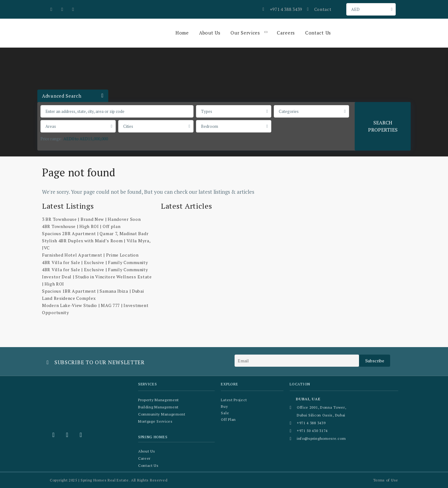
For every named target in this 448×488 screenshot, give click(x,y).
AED (355, 9)
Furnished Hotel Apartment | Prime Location (90, 255)
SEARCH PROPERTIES (383, 126)
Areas (51, 126)
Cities (128, 126)
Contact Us (318, 33)
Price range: (51, 139)
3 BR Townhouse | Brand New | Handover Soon (91, 219)
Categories (289, 111)
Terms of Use (386, 480)
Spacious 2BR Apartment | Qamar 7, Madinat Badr (95, 233)
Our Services (245, 33)
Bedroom (210, 126)
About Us (210, 33)
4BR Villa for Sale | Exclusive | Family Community (95, 262)
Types (207, 111)
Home (182, 33)
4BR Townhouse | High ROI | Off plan (81, 226)
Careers (286, 33)
